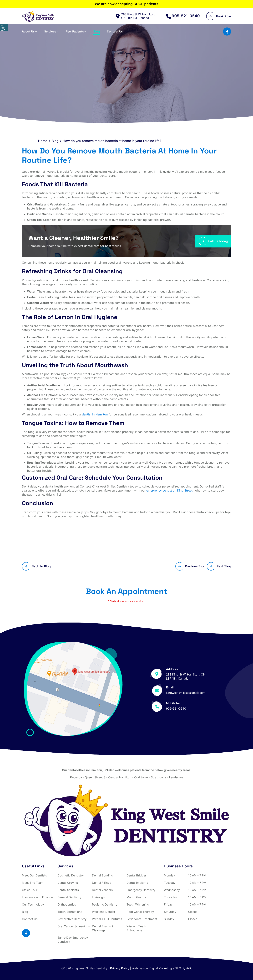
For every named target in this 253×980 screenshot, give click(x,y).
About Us (28, 31)
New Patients (75, 31)
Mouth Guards (136, 897)
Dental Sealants (68, 890)
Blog (97, 31)
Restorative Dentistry (72, 919)
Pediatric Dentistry (105, 904)
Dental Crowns (68, 883)
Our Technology (33, 904)
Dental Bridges (137, 875)
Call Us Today (215, 241)
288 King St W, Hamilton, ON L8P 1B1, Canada (136, 16)
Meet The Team (33, 883)
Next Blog (220, 566)
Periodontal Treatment (142, 919)
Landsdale (176, 777)
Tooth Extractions (70, 912)
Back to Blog (38, 566)
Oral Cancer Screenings (74, 926)
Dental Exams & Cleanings (103, 928)
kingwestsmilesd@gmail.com (186, 693)
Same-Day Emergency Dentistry (73, 940)
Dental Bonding (103, 875)
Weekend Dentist (104, 912)
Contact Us (115, 31)
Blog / (57, 141)
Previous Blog (192, 566)
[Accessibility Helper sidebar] (4, 27)
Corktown (141, 777)
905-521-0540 (183, 16)
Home (43, 141)
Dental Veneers (102, 890)
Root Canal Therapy (140, 912)
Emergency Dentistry (141, 890)
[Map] (73, 689)
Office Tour (30, 890)
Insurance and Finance (37, 897)
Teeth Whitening (138, 904)
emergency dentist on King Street (170, 490)
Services (50, 31)
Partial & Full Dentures (107, 919)
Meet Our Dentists (34, 875)
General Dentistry (69, 897)
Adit (189, 968)
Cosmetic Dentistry (71, 875)
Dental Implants (137, 883)
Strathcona (159, 777)
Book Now (220, 16)
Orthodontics (67, 904)
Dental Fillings (101, 883)
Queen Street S (95, 777)
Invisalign (98, 897)
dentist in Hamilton (95, 414)
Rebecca (76, 777)
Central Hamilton (120, 777)
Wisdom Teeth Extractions (136, 928)
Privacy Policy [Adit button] (120, 968)
